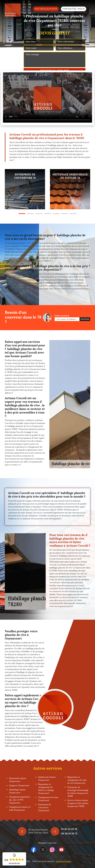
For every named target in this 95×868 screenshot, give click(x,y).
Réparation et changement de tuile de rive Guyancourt (77, 780)
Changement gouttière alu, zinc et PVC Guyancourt (20, 800)
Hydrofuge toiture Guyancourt (18, 791)
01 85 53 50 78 (69, 829)
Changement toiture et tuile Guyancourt (20, 808)
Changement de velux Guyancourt (48, 799)
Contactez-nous (74, 9)
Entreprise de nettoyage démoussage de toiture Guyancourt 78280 (78, 792)
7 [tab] (73, 214)
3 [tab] (39, 214)
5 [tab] (56, 214)
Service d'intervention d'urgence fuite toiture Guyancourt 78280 (78, 803)
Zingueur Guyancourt (19, 785)
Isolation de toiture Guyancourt (47, 779)
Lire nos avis (14, 863)
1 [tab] (22, 214)
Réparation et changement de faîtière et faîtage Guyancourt (46, 789)
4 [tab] (48, 214)
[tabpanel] (25, 189)
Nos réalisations (46, 9)
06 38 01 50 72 (69, 833)
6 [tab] (65, 214)
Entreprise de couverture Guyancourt (45, 807)
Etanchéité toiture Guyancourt (18, 780)
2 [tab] (30, 214)
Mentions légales (64, 861)
